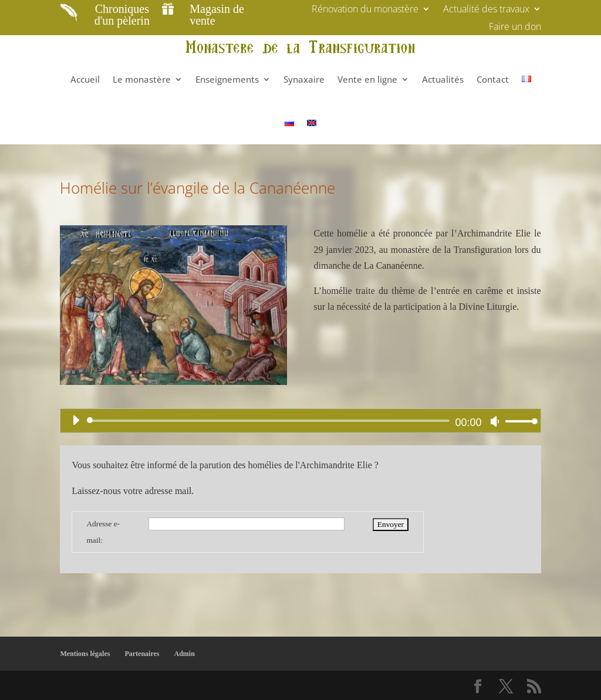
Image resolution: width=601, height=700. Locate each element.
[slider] (270, 421)
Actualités (443, 79)
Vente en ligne (367, 79)
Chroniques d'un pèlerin (122, 15)
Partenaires (142, 654)
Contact (493, 79)
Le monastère (142, 79)
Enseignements (227, 79)
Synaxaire (304, 79)
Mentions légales (85, 654)
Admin (185, 654)
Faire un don (515, 28)
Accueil (85, 79)
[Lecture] (76, 420)
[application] (300, 421)
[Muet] (495, 421)
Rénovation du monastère (365, 10)
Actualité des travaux (486, 10)
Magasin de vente (217, 15)
